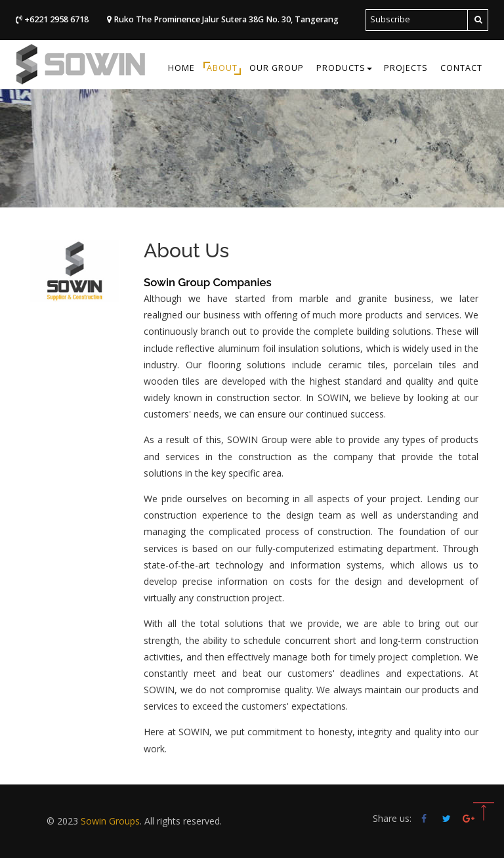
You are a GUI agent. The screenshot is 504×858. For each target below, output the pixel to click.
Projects (406, 68)
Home (181, 68)
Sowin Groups (110, 821)
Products (344, 68)
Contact (461, 68)
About (222, 68)
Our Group (277, 68)
